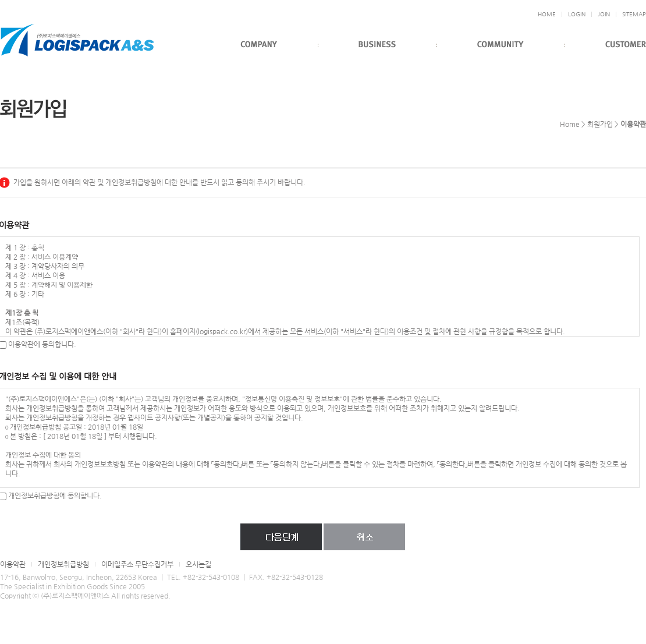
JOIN (604, 14)
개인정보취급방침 (63, 564)
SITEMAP (634, 14)
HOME (547, 14)
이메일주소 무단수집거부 (137, 564)
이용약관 (13, 564)
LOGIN (577, 14)
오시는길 (198, 564)
